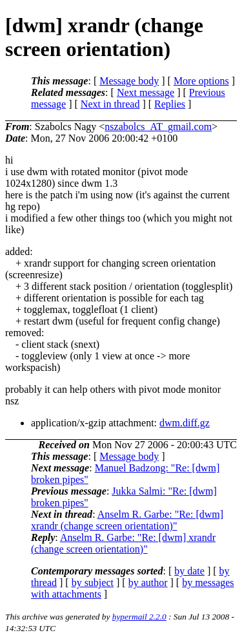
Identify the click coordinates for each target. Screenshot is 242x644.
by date (189, 571)
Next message (146, 92)
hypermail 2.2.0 (139, 617)
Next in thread (110, 104)
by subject (93, 582)
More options (201, 81)
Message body (129, 81)
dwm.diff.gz (185, 423)
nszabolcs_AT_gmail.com (158, 127)
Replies (170, 104)
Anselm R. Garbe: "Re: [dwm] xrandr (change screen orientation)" (127, 520)
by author (148, 582)
